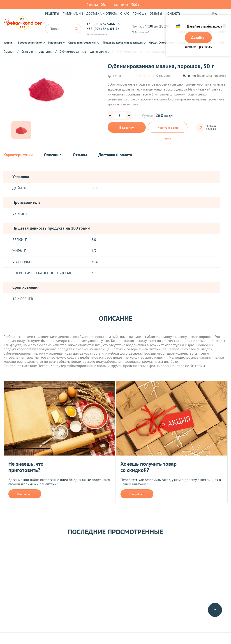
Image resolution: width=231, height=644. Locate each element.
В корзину (127, 128)
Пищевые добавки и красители (123, 43)
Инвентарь (55, 43)
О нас (125, 14)
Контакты (173, 14)
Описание (53, 155)
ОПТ (222, 43)
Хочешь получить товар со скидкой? (149, 467)
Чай (210, 43)
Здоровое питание (30, 43)
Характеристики (18, 155)
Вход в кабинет (187, 29)
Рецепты (52, 14)
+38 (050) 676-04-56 (103, 24)
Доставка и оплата (102, 14)
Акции (8, 43)
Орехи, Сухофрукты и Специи (168, 43)
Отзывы (156, 14)
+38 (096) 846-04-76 (103, 29)
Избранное (206, 29)
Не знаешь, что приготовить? (26, 467)
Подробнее (25, 494)
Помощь (139, 14)
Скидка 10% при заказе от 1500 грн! (115, 5)
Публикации (73, 14)
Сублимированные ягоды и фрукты (84, 51)
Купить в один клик (168, 129)
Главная (9, 51)
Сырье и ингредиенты (82, 43)
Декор (197, 43)
